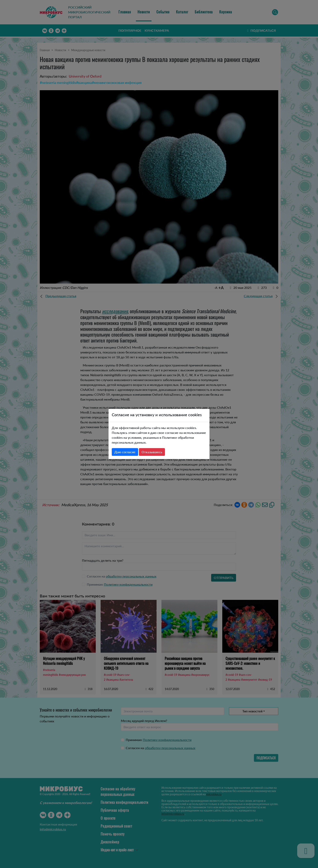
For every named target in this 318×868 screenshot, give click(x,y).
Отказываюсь (152, 452)
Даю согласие (125, 452)
